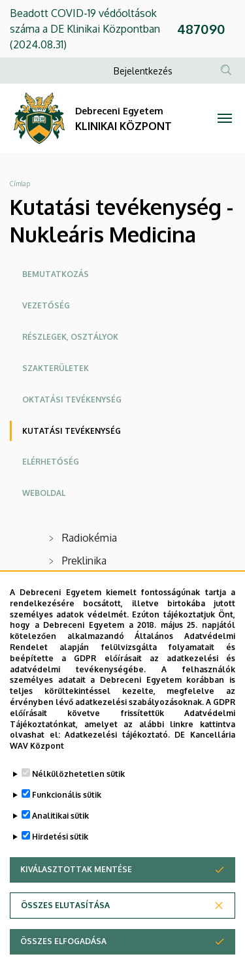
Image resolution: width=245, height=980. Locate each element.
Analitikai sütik (60, 817)
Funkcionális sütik (67, 796)
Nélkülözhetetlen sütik (78, 775)
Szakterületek (56, 368)
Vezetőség (46, 305)
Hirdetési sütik (60, 838)
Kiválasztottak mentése (76, 871)
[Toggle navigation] (225, 118)
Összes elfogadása (63, 942)
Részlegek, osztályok (70, 337)
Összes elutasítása (65, 906)
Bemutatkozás (56, 274)
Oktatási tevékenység (72, 400)
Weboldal (44, 493)
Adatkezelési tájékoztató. (117, 736)
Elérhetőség (51, 462)
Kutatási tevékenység (72, 431)
